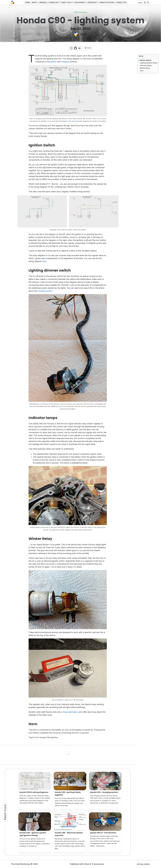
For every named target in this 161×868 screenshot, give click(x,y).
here (44, 261)
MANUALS (43, 2)
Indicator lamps (146, 65)
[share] (88, 48)
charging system (45, 291)
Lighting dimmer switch (149, 63)
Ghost (87, 864)
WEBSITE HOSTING (107, 2)
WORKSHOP (92, 2)
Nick (83, 34)
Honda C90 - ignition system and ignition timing (33, 834)
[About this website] (71, 48)
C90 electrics (80, 12)
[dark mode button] (145, 3)
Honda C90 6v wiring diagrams (34, 792)
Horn (142, 71)
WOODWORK (79, 2)
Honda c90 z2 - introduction (103, 833)
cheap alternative (70, 712)
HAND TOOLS (66, 2)
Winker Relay (145, 68)
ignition (53, 62)
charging (65, 62)
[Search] (147, 3)
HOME (27, 2)
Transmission (98, 864)
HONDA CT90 (121, 2)
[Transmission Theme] (75, 48)
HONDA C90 (54, 2)
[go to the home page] (13, 3)
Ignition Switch (146, 60)
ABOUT (35, 2)
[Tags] (79, 48)
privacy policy (143, 864)
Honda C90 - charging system (104, 792)
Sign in (140, 3)
